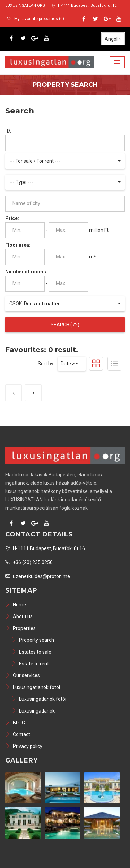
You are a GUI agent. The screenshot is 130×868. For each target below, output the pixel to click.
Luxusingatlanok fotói (33, 687)
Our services (23, 675)
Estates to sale (31, 652)
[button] (117, 62)
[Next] (33, 393)
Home (16, 605)
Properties (20, 628)
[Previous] (14, 393)
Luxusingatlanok (33, 711)
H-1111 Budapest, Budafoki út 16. (84, 5)
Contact (18, 734)
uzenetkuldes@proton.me (38, 576)
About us (19, 616)
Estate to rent (30, 664)
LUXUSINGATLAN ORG (25, 5)
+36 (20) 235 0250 (29, 562)
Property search (33, 640)
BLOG (15, 723)
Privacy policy (24, 746)
